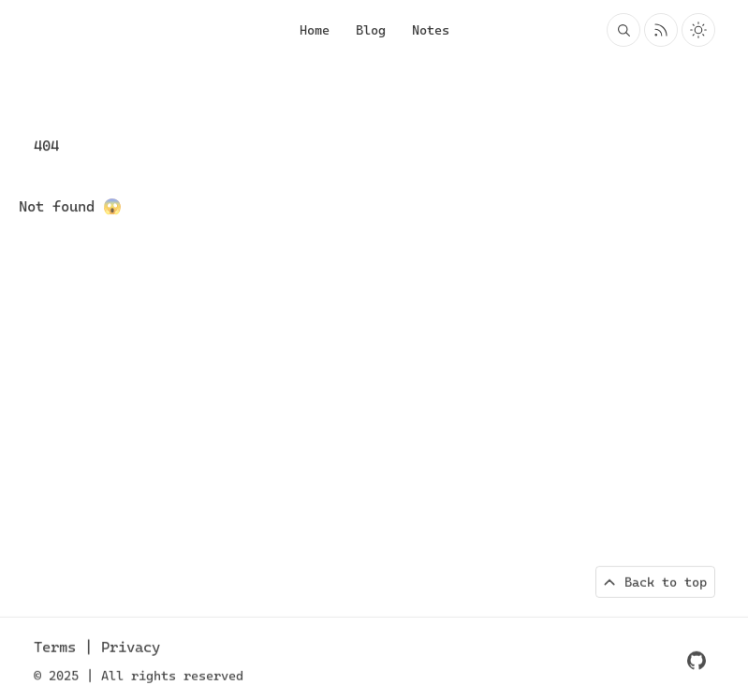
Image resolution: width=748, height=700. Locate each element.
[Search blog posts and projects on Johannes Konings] (623, 30)
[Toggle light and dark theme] (698, 30)
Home (315, 30)
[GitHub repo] (697, 662)
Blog (371, 30)
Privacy (131, 648)
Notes (431, 30)
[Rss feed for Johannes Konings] (661, 30)
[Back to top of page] (655, 583)
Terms (59, 648)
